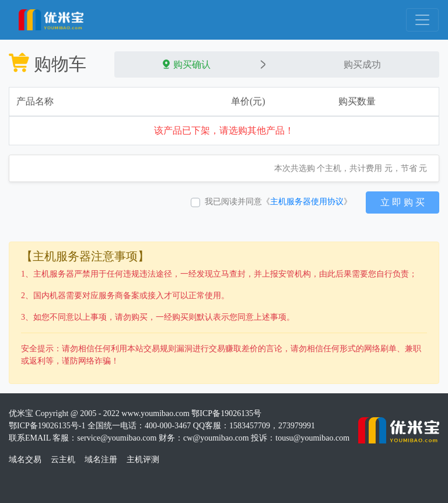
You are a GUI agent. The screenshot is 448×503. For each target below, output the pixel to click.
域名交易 (25, 460)
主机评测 (143, 460)
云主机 (63, 460)
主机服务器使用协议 (307, 202)
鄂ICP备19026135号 (226, 413)
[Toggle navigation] (422, 20)
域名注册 (101, 460)
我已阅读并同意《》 (278, 202)
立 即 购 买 (402, 202)
